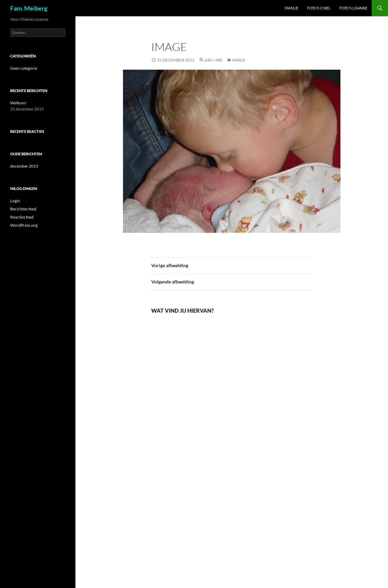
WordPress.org (24, 225)
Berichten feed (23, 209)
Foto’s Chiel (319, 8)
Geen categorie (24, 68)
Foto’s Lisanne (353, 8)
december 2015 (24, 166)
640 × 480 (214, 60)
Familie (292, 8)
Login (15, 201)
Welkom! (18, 103)
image (239, 60)
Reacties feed (22, 217)
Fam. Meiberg (29, 8)
